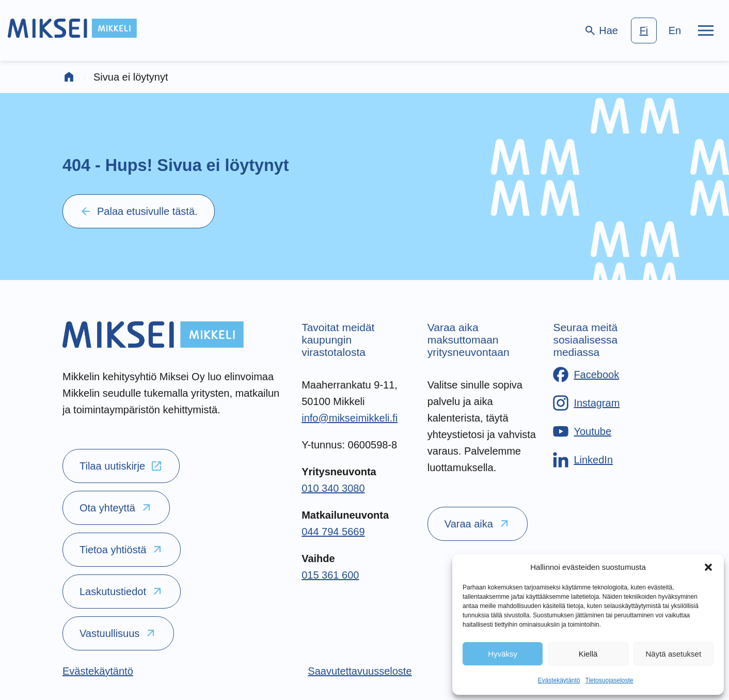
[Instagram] (586, 403)
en (675, 30)
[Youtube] (582, 431)
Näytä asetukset (674, 654)
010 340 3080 (333, 488)
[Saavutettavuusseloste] (360, 671)
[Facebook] (586, 375)
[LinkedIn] (583, 460)
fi (644, 30)
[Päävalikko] (706, 30)
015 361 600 (330, 575)
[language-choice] (659, 30)
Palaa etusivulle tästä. (139, 211)
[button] (708, 567)
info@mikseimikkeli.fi (350, 418)
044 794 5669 (333, 532)
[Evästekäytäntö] (98, 671)
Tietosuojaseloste (609, 680)
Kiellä (588, 654)
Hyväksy (503, 654)
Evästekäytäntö (559, 680)
